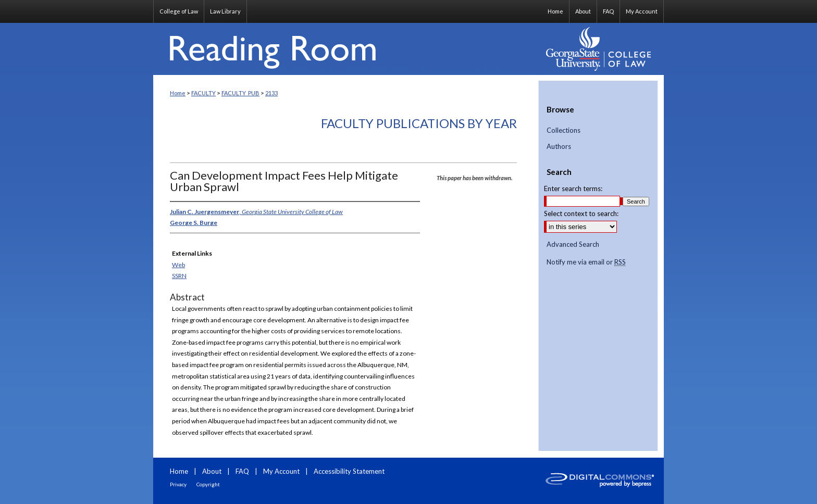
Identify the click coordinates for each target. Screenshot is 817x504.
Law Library (225, 11)
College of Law (179, 11)
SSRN (179, 276)
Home (178, 93)
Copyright (208, 484)
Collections (564, 130)
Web (178, 265)
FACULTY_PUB (240, 93)
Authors (559, 147)
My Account (281, 471)
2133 (271, 93)
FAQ (242, 471)
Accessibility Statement (349, 471)
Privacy (178, 484)
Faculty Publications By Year (419, 123)
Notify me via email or (586, 262)
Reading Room (346, 49)
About (212, 471)
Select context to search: (581, 213)
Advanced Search (573, 244)
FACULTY (203, 93)
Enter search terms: (573, 188)
